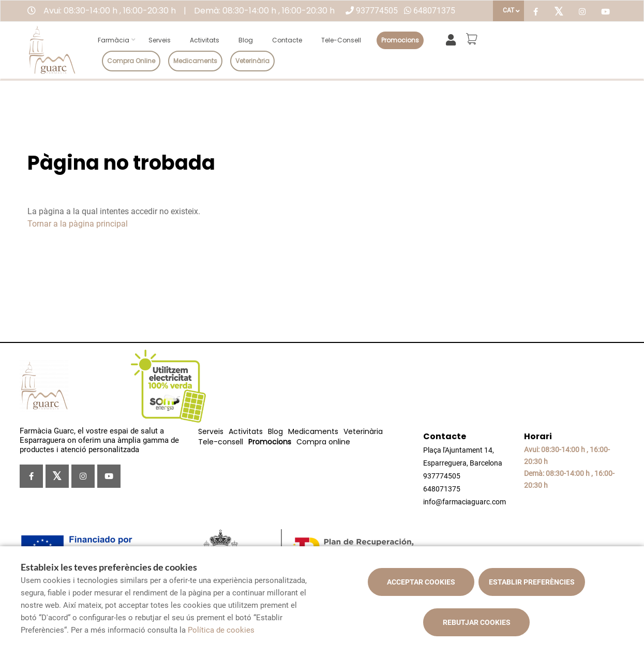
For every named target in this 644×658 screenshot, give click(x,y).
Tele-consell (341, 40)
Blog (246, 40)
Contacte (287, 40)
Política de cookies (221, 630)
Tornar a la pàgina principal (78, 224)
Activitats (205, 40)
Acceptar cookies (421, 582)
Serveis (160, 40)
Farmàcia (114, 40)
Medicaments (195, 61)
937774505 (377, 11)
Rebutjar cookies (477, 622)
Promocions (400, 40)
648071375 (434, 11)
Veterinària (252, 61)
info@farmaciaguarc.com (465, 502)
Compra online (131, 61)
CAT (508, 10)
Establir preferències (532, 582)
